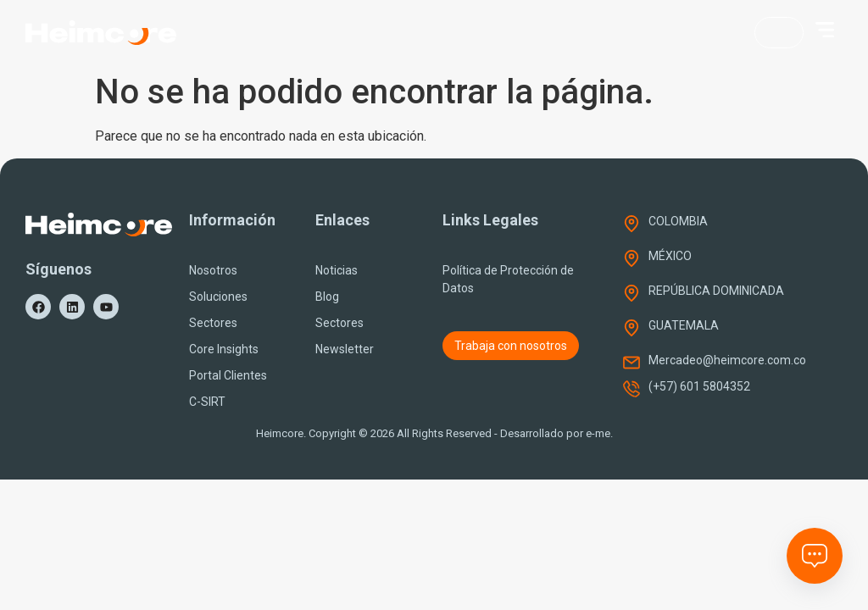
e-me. (599, 433)
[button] (825, 30)
